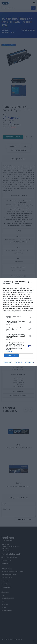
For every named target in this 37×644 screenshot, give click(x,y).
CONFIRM (11, 355)
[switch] (29, 322)
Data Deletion (7, 362)
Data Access (18, 362)
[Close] (33, 282)
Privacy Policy (30, 362)
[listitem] (18, 317)
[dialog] (18, 322)
